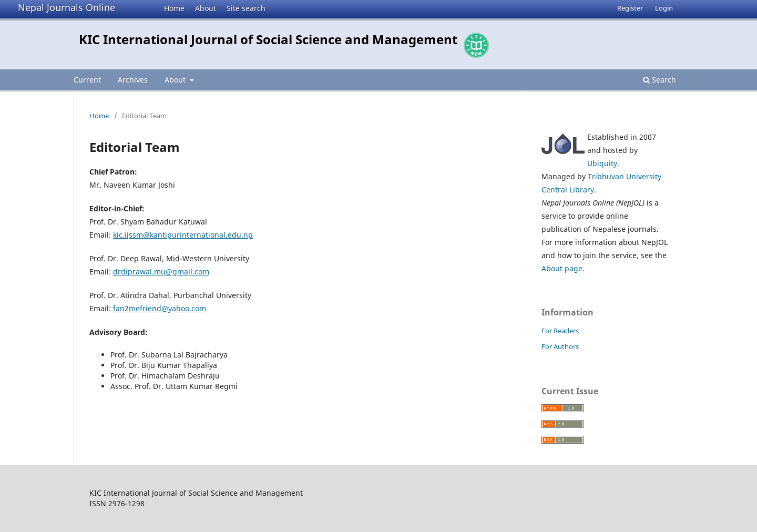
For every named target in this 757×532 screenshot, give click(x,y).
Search (659, 80)
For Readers (560, 331)
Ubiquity (602, 163)
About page (562, 268)
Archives (133, 80)
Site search (246, 8)
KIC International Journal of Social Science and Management (268, 39)
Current (87, 80)
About (206, 8)
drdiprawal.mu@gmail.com (161, 272)
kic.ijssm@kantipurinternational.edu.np (183, 235)
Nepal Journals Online (67, 7)
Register (630, 8)
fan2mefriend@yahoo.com (160, 308)
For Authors (560, 346)
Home (174, 8)
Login (664, 8)
